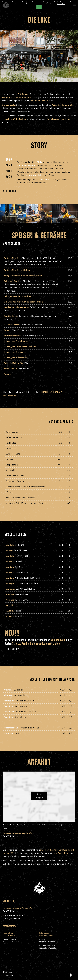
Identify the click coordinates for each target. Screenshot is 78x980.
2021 (9, 171)
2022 (9, 177)
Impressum (8, 972)
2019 (9, 160)
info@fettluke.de (12, 919)
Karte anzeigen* (39, 796)
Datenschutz (61, 4)
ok (39, 7)
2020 (9, 165)
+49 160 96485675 (14, 915)
